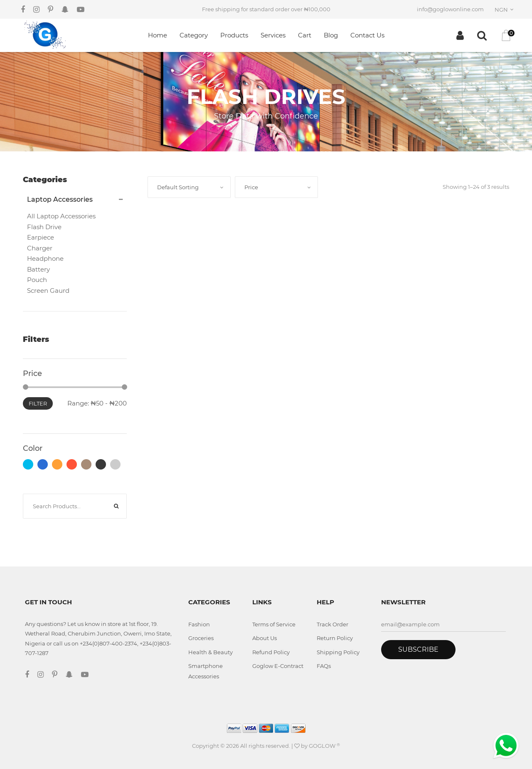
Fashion (199, 624)
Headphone (45, 258)
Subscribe (418, 649)
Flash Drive (44, 227)
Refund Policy (271, 652)
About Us (265, 638)
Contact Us (367, 35)
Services (273, 35)
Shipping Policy (338, 652)
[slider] (26, 387)
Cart (305, 35)
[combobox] (505, 10)
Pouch (37, 280)
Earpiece (41, 237)
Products (234, 35)
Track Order (332, 624)
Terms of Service (274, 624)
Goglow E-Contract (278, 666)
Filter (38, 403)
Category (194, 35)
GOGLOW (324, 746)
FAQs (324, 666)
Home (158, 35)
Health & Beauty (211, 652)
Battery (38, 269)
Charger (40, 248)
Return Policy (335, 638)
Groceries (201, 638)
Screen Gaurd (48, 291)
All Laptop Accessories (61, 216)
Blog (331, 35)
